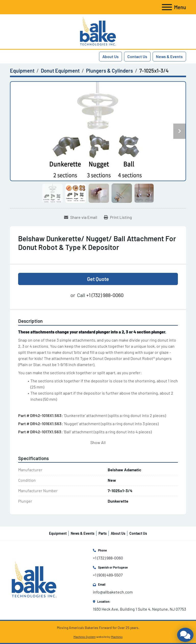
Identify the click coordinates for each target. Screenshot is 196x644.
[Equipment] (22, 71)
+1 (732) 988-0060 (105, 295)
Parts (103, 533)
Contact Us (137, 56)
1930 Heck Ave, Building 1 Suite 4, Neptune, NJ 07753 (139, 609)
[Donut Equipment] (60, 71)
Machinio (117, 637)
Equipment (58, 533)
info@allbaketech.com (113, 592)
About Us (111, 56)
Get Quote (98, 279)
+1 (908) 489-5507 (108, 575)
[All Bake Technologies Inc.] (34, 579)
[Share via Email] (81, 217)
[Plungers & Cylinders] (109, 71)
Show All (98, 442)
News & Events (169, 56)
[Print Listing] (118, 217)
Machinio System (85, 637)
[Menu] (167, 7)
